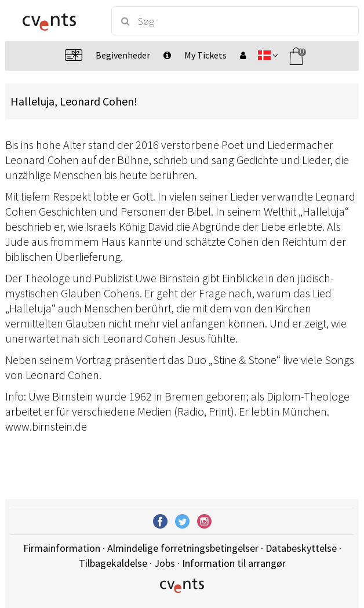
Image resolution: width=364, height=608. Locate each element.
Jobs (165, 563)
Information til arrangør (234, 563)
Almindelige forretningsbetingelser (183, 548)
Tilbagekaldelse (113, 563)
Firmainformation (62, 548)
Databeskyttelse (301, 548)
